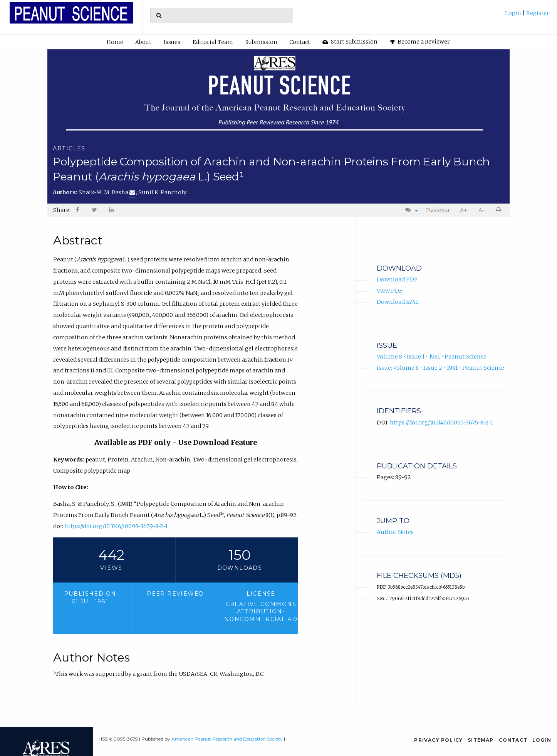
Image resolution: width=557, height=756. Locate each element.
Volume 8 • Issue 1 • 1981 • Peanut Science (432, 357)
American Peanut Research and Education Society (227, 739)
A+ (464, 210)
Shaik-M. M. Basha (107, 192)
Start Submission (350, 42)
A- (482, 210)
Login (514, 13)
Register (537, 13)
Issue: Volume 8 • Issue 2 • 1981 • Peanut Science (440, 367)
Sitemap (481, 740)
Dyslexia (438, 210)
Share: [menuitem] (62, 210)
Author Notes (395, 532)
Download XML (398, 302)
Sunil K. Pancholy (162, 192)
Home (115, 42)
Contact (300, 42)
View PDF (390, 291)
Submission (261, 42)
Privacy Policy (438, 740)
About (143, 42)
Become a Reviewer (420, 42)
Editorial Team (213, 42)
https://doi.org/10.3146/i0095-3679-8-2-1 (116, 526)
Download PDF (397, 280)
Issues (172, 42)
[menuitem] (527, 16)
